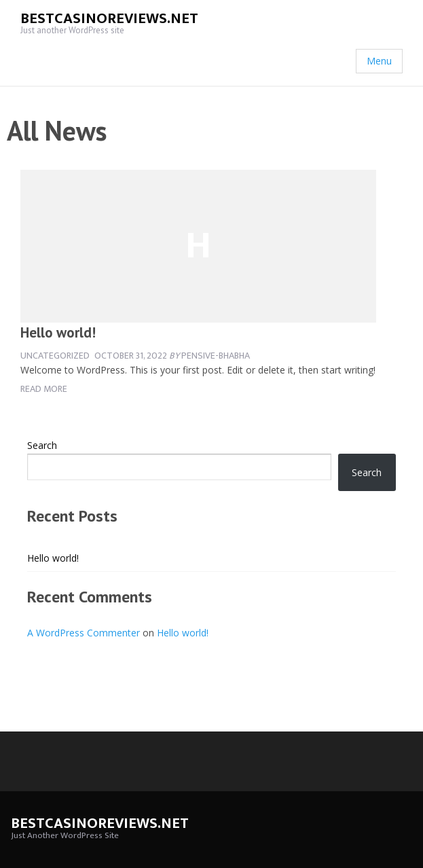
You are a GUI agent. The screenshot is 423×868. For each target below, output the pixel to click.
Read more (44, 389)
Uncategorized (55, 356)
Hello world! (58, 332)
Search (42, 445)
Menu (379, 61)
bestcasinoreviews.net (109, 19)
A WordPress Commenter (84, 633)
